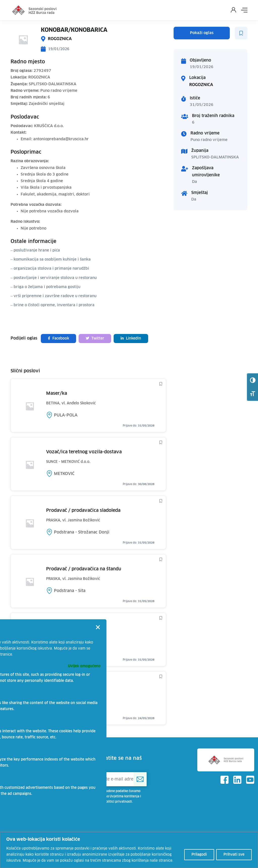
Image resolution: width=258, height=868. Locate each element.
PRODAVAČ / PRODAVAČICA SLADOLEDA (83, 511)
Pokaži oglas (202, 33)
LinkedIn (131, 338)
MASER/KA (57, 394)
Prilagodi (199, 855)
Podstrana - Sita (70, 591)
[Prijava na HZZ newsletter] (140, 779)
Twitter (95, 338)
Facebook (58, 338)
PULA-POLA (66, 415)
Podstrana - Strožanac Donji (82, 532)
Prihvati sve (234, 855)
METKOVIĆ (64, 474)
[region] (129, 850)
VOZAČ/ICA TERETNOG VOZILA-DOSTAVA (84, 452)
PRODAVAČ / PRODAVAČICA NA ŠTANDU (84, 569)
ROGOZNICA (60, 39)
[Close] (98, 628)
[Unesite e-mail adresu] (118, 779)
